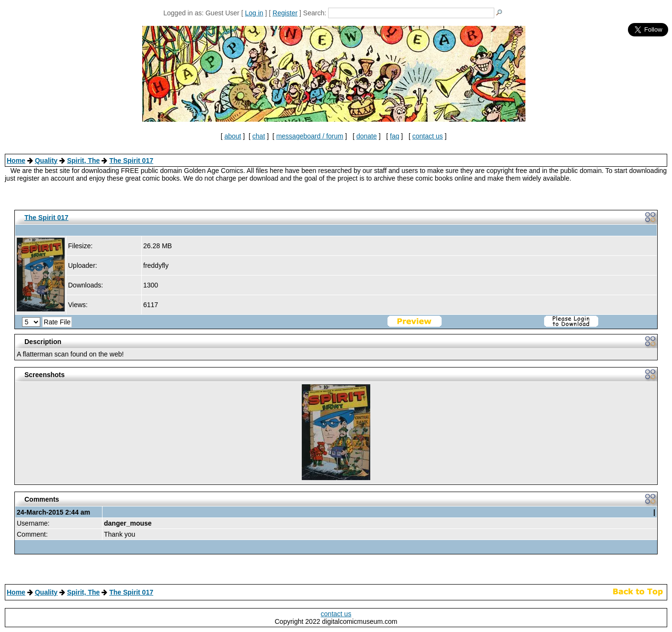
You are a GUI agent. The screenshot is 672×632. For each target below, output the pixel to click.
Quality (46, 161)
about (233, 136)
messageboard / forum (310, 136)
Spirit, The (83, 161)
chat (259, 136)
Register (285, 13)
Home (16, 161)
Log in (254, 13)
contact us (428, 136)
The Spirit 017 (131, 161)
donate (367, 136)
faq (394, 136)
